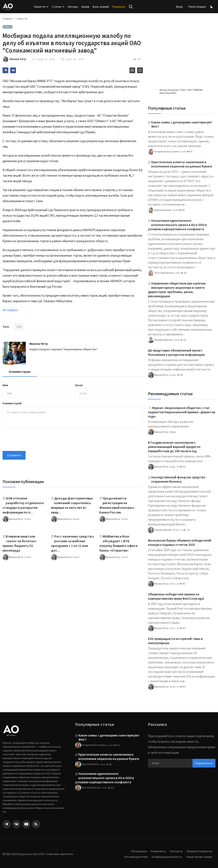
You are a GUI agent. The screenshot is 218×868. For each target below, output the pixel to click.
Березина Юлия (160, 210)
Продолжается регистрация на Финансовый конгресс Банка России (117, 505)
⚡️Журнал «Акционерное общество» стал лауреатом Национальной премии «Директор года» (182, 412)
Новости (22, 19)
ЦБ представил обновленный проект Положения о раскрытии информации (176, 352)
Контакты (176, 851)
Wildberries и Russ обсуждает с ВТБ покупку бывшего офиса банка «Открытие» (118, 543)
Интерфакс (10, 310)
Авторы (73, 7)
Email (79, 385)
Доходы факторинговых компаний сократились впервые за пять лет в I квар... (72, 505)
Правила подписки (199, 851)
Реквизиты (157, 851)
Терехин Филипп (160, 530)
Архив (85, 7)
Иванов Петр (39, 344)
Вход (179, 7)
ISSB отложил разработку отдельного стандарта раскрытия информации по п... (23, 505)
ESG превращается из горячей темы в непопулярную (175, 641)
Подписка (119, 7)
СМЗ (19, 327)
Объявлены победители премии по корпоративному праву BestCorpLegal (176, 596)
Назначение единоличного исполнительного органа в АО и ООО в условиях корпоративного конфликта (177, 225)
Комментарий (12, 403)
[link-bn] (182, 26)
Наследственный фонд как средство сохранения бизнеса (178, 479)
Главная (7, 19)
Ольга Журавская (161, 273)
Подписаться (204, 763)
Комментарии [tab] (20, 372)
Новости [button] (41, 7)
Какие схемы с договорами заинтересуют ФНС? (182, 124)
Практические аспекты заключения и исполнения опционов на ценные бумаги (182, 164)
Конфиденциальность (166, 857)
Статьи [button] (58, 7)
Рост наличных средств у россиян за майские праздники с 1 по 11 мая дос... (72, 543)
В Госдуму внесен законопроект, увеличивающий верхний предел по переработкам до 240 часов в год (174, 447)
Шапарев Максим (160, 340)
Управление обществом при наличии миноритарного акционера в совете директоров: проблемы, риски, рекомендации (177, 290)
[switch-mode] (212, 7)
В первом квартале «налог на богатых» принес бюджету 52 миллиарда (20, 543)
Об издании (138, 851)
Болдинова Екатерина (163, 152)
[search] (131, 7)
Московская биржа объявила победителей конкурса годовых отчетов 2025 (180, 543)
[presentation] (35, 439)
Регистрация (197, 7)
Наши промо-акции (199, 857)
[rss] (36, 824)
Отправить (14, 455)
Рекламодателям (135, 857)
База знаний (101, 7)
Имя (5, 385)
